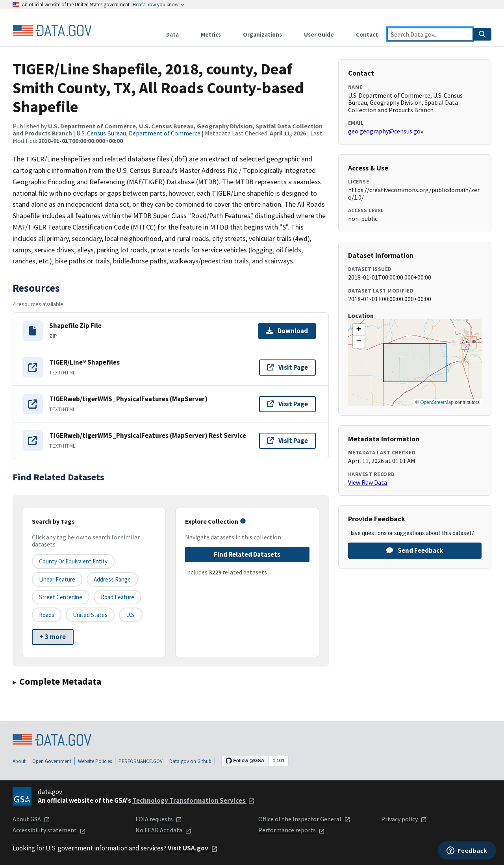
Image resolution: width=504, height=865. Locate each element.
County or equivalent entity (73, 561)
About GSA (31, 819)
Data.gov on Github (190, 761)
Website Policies (95, 761)
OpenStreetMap (437, 402)
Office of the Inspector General (304, 819)
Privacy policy (404, 819)
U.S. (131, 615)
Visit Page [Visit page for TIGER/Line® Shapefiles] (287, 367)
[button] (359, 330)
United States (90, 615)
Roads (47, 615)
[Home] (52, 31)
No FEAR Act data (163, 830)
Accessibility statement (49, 830)
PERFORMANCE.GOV (141, 761)
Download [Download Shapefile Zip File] (287, 331)
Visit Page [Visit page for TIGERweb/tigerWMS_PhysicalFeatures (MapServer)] (287, 404)
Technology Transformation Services (194, 800)
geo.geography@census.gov (386, 131)
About (19, 761)
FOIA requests (159, 819)
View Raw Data (368, 482)
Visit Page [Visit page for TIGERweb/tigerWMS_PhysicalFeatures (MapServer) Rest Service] (287, 441)
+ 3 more (53, 637)
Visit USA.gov (193, 848)
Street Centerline (61, 597)
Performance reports (292, 830)
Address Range (112, 579)
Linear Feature (57, 579)
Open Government (52, 761)
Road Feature (118, 597)
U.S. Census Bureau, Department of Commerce (138, 133)
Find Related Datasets (247, 554)
